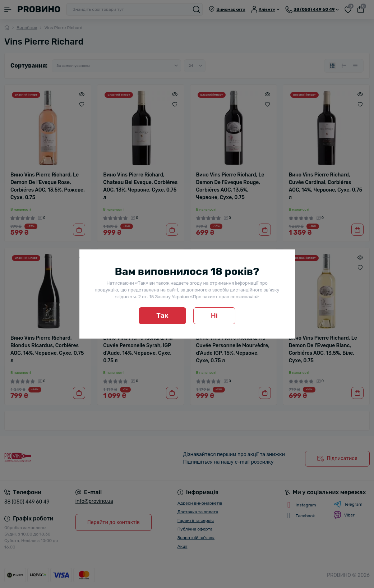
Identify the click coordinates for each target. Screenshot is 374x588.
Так (162, 315)
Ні (214, 315)
